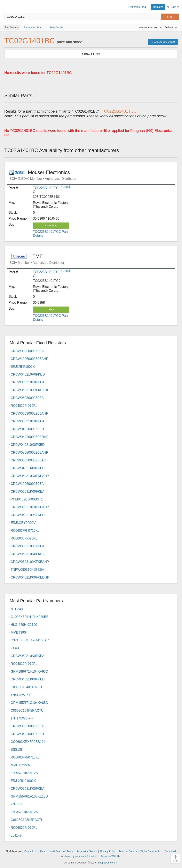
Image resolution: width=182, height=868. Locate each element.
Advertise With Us (110, 856)
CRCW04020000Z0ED (27, 429)
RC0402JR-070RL (24, 406)
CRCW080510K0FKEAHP (30, 507)
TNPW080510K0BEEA (27, 570)
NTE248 (17, 609)
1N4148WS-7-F (22, 718)
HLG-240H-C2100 (24, 625)
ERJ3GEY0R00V (23, 523)
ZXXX (15, 648)
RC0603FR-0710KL (25, 531)
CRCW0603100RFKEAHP (30, 390)
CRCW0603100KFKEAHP (30, 562)
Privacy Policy (108, 851)
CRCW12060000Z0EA (27, 484)
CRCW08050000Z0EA (27, 351)
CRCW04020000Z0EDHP (30, 437)
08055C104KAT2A (24, 773)
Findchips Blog (137, 7)
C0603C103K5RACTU (27, 820)
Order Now (51, 226)
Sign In (175, 7)
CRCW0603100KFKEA (28, 546)
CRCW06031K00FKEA (28, 492)
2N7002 (16, 804)
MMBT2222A (20, 765)
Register (158, 7)
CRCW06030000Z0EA (27, 398)
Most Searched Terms (61, 851)
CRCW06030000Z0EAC (28, 460)
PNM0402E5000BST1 (27, 499)
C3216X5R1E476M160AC (30, 640)
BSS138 (17, 750)
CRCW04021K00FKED (28, 468)
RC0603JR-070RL (24, 538)
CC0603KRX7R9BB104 (28, 742)
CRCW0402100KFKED (28, 515)
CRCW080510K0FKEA (28, 382)
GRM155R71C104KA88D (29, 703)
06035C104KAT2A (24, 812)
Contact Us (30, 851)
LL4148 (16, 835)
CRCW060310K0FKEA (28, 421)
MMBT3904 (19, 632)
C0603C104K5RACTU (27, 711)
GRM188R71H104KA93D (29, 671)
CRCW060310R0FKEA (28, 554)
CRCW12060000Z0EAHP (29, 359)
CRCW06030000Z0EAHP (29, 413)
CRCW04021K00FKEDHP (30, 577)
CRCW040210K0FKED (28, 445)
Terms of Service (128, 851)
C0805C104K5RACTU (27, 687)
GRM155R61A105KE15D (29, 796)
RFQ (51, 310)
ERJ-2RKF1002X (23, 781)
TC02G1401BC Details (163, 42)
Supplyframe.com (107, 863)
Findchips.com (6, 7)
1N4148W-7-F (21, 695)
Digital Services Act (151, 851)
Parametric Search (87, 851)
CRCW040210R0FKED (28, 374)
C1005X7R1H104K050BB (30, 617)
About (43, 851)
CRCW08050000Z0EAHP (29, 452)
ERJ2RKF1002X (23, 367)
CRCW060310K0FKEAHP (30, 476)
